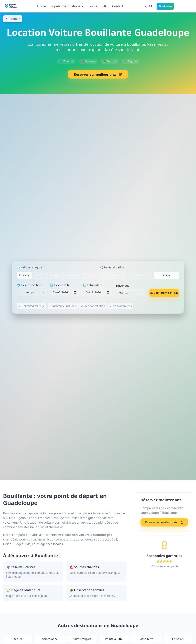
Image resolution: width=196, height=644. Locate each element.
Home (42, 6)
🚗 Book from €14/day (164, 293)
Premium (89, 275)
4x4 (56, 275)
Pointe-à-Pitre (114, 639)
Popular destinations (67, 6)
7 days (166, 275)
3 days (140, 275)
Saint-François (82, 639)
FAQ (105, 6)
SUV (40, 275)
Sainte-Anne (50, 639)
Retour (13, 19)
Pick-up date (60, 285)
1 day (113, 275)
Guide (93, 6)
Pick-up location (29, 285)
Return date (93, 285)
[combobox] (32, 292)
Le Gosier (178, 639)
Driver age (123, 286)
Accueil (18, 639)
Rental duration (112, 267)
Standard (72, 275)
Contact (118, 6)
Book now (165, 6)
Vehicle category (29, 267)
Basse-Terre (146, 639)
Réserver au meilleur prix (98, 74)
